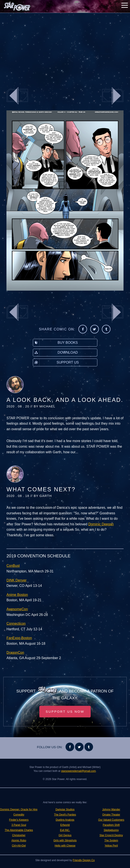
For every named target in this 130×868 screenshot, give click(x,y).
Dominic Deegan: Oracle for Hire (19, 809)
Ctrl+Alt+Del (19, 846)
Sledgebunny (111, 830)
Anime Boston (17, 595)
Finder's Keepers (19, 820)
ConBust (13, 566)
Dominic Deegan (101, 524)
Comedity (19, 815)
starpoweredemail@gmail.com (78, 771)
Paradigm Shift (111, 825)
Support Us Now (65, 712)
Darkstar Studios (65, 809)
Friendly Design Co (84, 860)
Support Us (56, 362)
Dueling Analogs (65, 820)
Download (56, 353)
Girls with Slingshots (65, 840)
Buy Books (55, 343)
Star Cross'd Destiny (111, 835)
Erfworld (65, 825)
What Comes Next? (41, 489)
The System (111, 840)
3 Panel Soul (19, 825)
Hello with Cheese (65, 846)
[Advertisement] (65, 47)
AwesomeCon (17, 609)
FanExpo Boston (19, 638)
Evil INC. (65, 830)
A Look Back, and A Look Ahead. (65, 400)
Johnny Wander (111, 809)
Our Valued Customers (111, 820)
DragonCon (15, 653)
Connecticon (16, 624)
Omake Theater (111, 815)
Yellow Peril (111, 846)
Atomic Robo (19, 840)
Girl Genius (65, 835)
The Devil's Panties (65, 815)
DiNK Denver (16, 580)
